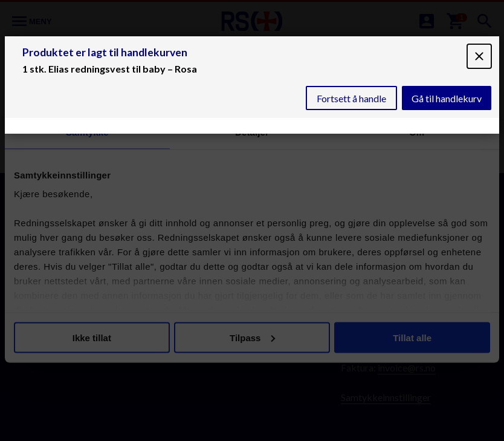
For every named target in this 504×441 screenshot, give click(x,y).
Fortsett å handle (351, 98)
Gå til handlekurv (447, 98)
